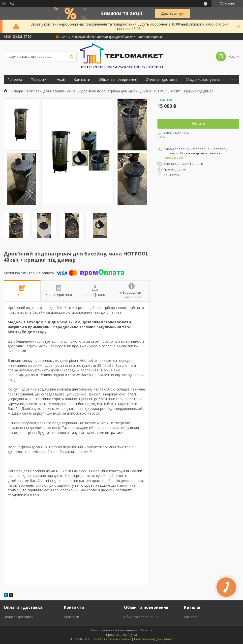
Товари (37, 79)
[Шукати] (72, 56)
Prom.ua (146, 630)
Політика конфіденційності (154, 639)
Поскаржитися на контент (112, 639)
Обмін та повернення (118, 79)
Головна (15, 79)
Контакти (82, 79)
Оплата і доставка (162, 79)
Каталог (190, 617)
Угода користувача (203, 79)
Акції (61, 79)
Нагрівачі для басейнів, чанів (51, 91)
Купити (198, 124)
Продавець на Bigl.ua (121, 635)
